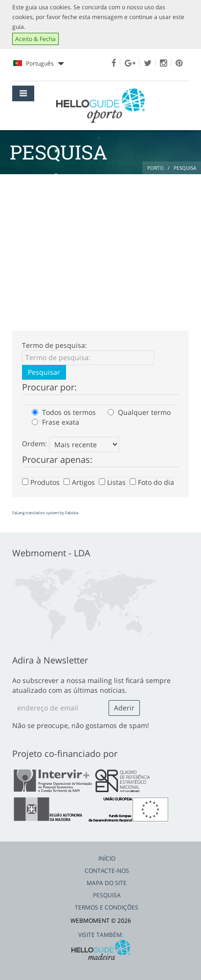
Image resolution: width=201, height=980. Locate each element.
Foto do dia (153, 482)
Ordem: (34, 444)
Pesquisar (44, 372)
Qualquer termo (139, 412)
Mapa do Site (107, 883)
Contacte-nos (107, 871)
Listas (113, 482)
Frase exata (56, 422)
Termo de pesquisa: (55, 345)
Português (38, 64)
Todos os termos (64, 412)
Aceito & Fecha (35, 39)
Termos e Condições (107, 907)
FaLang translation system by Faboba (45, 513)
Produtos (42, 482)
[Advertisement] (100, 248)
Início (107, 858)
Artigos (80, 482)
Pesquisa (107, 895)
